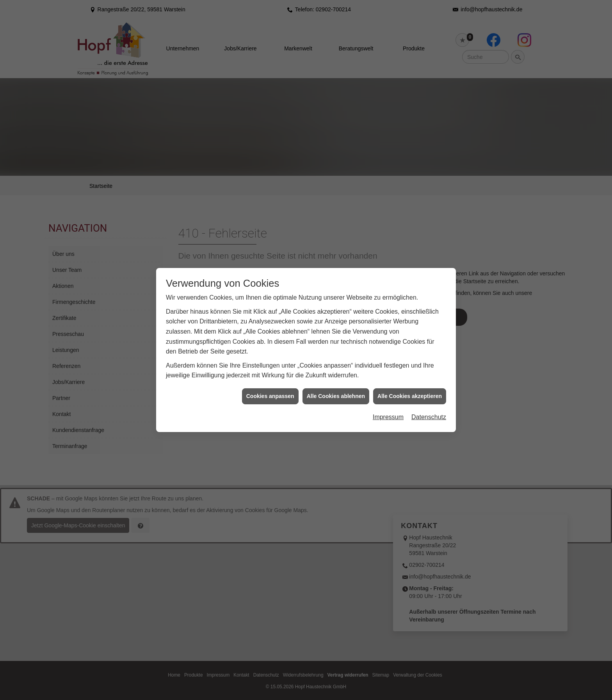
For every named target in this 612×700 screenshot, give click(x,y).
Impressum (388, 356)
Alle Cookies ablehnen (336, 335)
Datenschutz (429, 356)
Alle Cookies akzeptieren (410, 335)
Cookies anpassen (270, 335)
